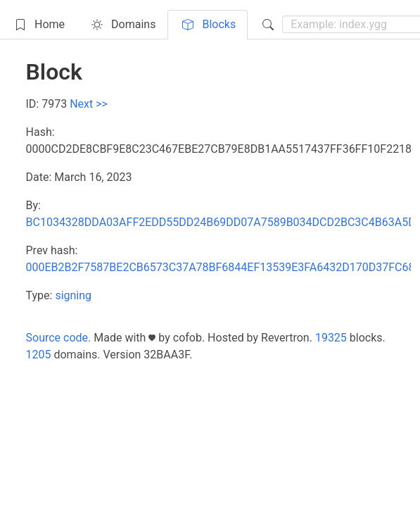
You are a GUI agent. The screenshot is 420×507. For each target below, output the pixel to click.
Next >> (89, 104)
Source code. (59, 338)
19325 (331, 338)
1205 (39, 355)
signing (73, 295)
